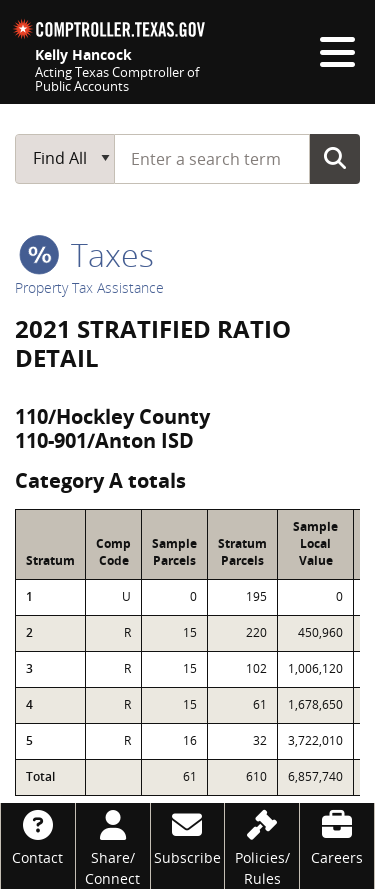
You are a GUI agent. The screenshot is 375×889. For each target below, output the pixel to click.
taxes (86, 254)
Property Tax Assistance (89, 287)
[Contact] (38, 835)
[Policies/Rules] (262, 846)
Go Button (335, 158)
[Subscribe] (188, 835)
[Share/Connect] (113, 846)
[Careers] (337, 835)
